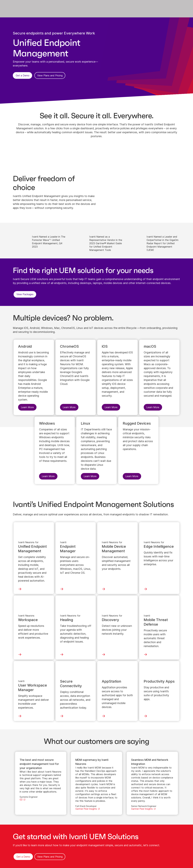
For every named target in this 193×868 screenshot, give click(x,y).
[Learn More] (39, 240)
